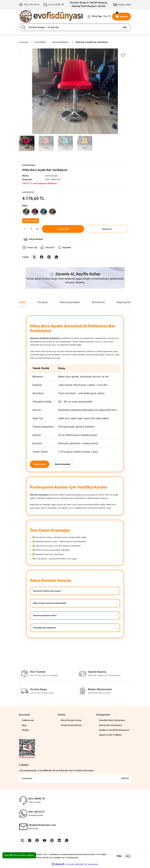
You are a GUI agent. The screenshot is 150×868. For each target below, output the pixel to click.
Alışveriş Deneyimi (127, 303)
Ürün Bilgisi (20, 303)
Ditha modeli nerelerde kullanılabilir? (50, 605)
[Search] (75, 27)
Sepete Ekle (63, 230)
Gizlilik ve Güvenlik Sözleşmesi (114, 731)
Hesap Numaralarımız (71, 727)
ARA (125, 27)
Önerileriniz (98, 303)
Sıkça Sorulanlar (65, 465)
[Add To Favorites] (123, 55)
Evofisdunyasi (52, 176)
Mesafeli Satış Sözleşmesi (112, 722)
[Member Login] (99, 17)
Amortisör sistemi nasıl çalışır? (47, 592)
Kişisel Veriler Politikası (110, 736)
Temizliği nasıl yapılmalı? (45, 629)
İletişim (25, 731)
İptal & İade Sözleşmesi (110, 727)
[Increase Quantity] (37, 230)
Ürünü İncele (40, 465)
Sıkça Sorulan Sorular (71, 722)
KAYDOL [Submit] (125, 780)
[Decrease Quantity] (25, 230)
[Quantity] (31, 230)
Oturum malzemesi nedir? (45, 617)
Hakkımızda (28, 722)
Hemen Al (107, 230)
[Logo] (51, 17)
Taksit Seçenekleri (70, 303)
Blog (24, 727)
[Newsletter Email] (75, 780)
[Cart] (121, 17)
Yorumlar (43, 303)
